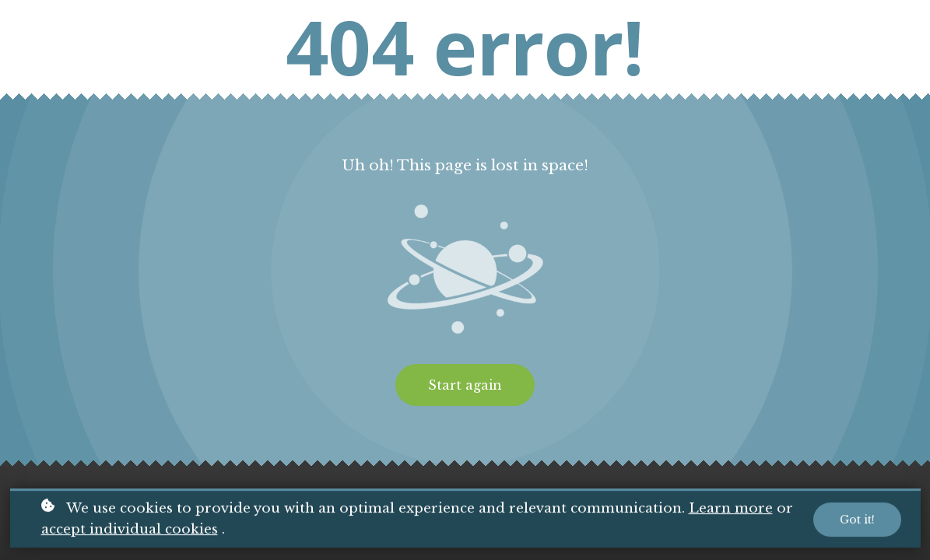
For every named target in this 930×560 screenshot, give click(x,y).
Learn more (731, 509)
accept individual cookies (130, 530)
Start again (465, 385)
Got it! (857, 520)
